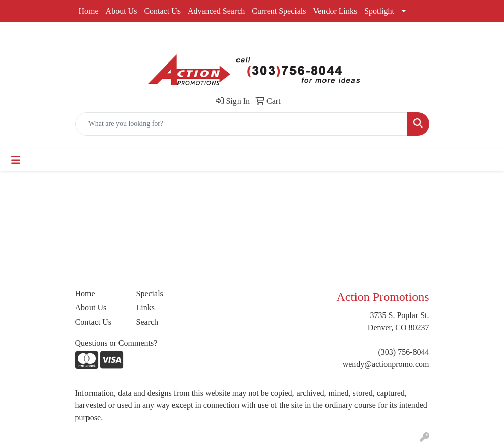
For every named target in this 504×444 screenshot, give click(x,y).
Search (147, 322)
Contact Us (162, 11)
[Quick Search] (242, 124)
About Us (122, 11)
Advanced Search (216, 11)
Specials (150, 293)
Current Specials (279, 11)
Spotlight (379, 11)
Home (89, 11)
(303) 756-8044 (404, 352)
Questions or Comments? (116, 343)
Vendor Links (335, 11)
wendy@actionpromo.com (386, 364)
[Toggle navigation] (16, 160)
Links (145, 308)
